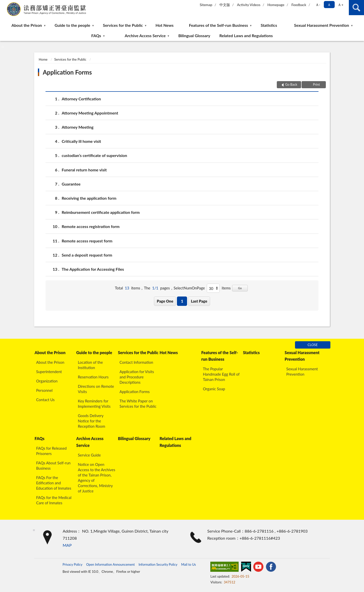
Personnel (44, 390)
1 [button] (182, 301)
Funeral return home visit (84, 170)
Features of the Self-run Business (218, 25)
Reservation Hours (93, 377)
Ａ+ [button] (340, 5)
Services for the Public (123, 25)
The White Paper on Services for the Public (138, 404)
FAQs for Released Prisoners (51, 451)
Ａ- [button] (318, 5)
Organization (47, 381)
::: (4, 4)
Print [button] (316, 84)
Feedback (299, 5)
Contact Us (45, 400)
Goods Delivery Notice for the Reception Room (92, 421)
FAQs (96, 36)
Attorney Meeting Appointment (90, 113)
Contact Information (136, 362)
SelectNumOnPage (189, 288)
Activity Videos (249, 5)
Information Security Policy (158, 564)
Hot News (164, 25)
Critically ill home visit (81, 141)
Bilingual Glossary (194, 36)
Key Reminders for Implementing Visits (94, 404)
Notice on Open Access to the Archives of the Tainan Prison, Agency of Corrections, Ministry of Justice (97, 478)
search (356, 8)
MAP (67, 545)
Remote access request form (87, 241)
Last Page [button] (199, 301)
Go (240, 288)
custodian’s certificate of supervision (94, 155)
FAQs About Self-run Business (53, 465)
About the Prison (27, 25)
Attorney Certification (81, 99)
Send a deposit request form (87, 255)
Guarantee (71, 184)
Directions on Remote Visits (96, 389)
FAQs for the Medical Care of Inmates (54, 500)
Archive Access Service (145, 36)
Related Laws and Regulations (246, 36)
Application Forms (67, 72)
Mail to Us (189, 564)
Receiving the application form (89, 198)
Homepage (276, 5)
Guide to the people (72, 25)
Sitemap (206, 5)
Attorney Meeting (78, 127)
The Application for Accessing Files (93, 269)
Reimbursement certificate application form (101, 212)
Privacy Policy (72, 564)
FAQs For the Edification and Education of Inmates (54, 483)
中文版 (225, 5)
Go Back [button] (291, 84)
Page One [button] (165, 301)
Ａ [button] (329, 5)
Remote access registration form (91, 226)
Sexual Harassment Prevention (322, 25)
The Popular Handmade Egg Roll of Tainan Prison (221, 374)
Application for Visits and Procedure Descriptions (137, 377)
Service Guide (89, 455)
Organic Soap (214, 389)
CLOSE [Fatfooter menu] (313, 345)
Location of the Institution (90, 365)
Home (43, 59)
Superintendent (49, 372)
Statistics (269, 25)
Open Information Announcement (110, 564)
